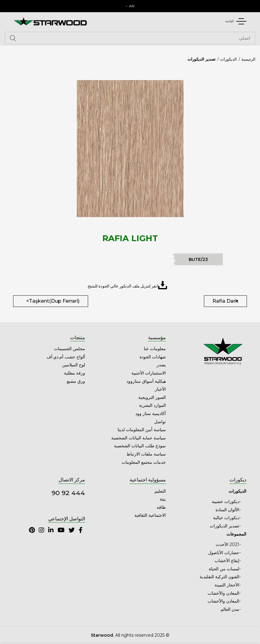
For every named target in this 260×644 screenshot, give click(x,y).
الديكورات (228, 59)
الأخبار (160, 389)
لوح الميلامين (74, 365)
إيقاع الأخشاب (227, 561)
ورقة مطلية (75, 373)
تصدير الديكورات (201, 59)
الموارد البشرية (152, 405)
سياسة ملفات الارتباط (146, 454)
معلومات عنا (155, 349)
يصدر (161, 365)
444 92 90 (68, 493)
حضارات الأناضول (224, 553)
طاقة (161, 507)
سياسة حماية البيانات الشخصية (139, 438)
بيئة (163, 499)
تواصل (160, 422)
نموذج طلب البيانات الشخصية (140, 446)
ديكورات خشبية (226, 501)
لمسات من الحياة (224, 569)
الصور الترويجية (152, 397)
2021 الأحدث (228, 544)
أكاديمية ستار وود (151, 413)
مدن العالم (230, 609)
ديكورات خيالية (226, 518)
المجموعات (236, 534)
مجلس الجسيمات (69, 349)
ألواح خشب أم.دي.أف (66, 357)
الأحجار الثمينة (227, 585)
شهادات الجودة (153, 357)
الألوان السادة (227, 510)
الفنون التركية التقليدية (219, 577)
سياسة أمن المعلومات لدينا (142, 430)
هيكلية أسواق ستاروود (146, 381)
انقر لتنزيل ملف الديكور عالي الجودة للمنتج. (127, 285)
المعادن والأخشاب (223, 593)
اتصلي (13, 38)
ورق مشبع (76, 381)
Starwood (102, 635)
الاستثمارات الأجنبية (149, 373)
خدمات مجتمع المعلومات (144, 462)
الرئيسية (248, 59)
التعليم (160, 491)
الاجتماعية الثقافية (150, 515)
